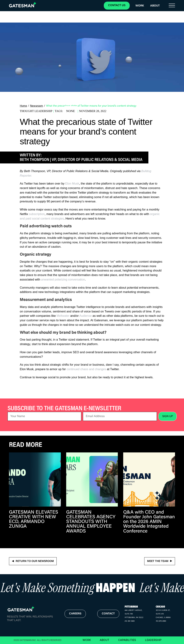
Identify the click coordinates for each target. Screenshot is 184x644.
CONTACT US (117, 6)
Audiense (86, 316)
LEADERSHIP (153, 640)
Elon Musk (72, 183)
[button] (172, 6)
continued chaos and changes (86, 369)
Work (140, 6)
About (155, 6)
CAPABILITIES (127, 640)
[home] (22, 5)
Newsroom (37, 106)
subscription (37, 214)
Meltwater (63, 316)
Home (23, 106)
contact (108, 614)
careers (75, 614)
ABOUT (105, 640)
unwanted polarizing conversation (63, 279)
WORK (87, 640)
